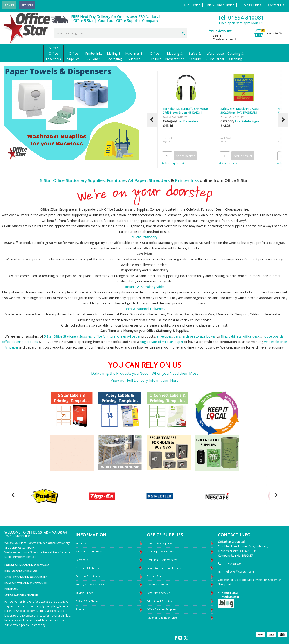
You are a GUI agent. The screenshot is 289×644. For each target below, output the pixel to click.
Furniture (116, 180)
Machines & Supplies (134, 56)
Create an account (224, 39)
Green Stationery (157, 584)
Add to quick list (173, 163)
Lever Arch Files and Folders (164, 568)
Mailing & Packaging (114, 56)
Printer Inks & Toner (94, 56)
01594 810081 (234, 564)
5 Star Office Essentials (53, 53)
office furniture (104, 336)
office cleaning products (20, 342)
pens (177, 336)
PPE (45, 342)
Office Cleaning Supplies (161, 609)
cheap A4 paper (129, 336)
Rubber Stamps (156, 576)
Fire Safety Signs (247, 121)
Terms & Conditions (88, 576)
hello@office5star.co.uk (240, 572)
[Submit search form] (183, 33)
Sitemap (81, 609)
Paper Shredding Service (162, 618)
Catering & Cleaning (235, 56)
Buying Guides (251, 5)
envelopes (164, 336)
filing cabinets (231, 336)
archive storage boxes (199, 336)
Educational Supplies (159, 601)
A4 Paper (137, 180)
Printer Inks (187, 180)
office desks (252, 336)
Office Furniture (155, 56)
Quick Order (191, 5)
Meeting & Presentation (175, 56)
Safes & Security (195, 56)
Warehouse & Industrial (215, 56)
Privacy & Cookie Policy (90, 584)
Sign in (217, 36)
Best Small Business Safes (162, 560)
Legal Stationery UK (159, 593)
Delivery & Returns (87, 568)
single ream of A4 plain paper (162, 342)
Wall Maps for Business (160, 551)
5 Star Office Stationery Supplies (72, 180)
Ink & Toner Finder (220, 5)
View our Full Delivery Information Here (145, 380)
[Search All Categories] (120, 33)
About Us (81, 543)
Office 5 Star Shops (87, 601)
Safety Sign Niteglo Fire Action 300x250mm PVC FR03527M (240, 111)
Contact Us (276, 5)
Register (27, 5)
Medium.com (230, 597)
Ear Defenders (188, 121)
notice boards (273, 336)
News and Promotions (89, 551)
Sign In (9, 5)
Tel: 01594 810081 (241, 17)
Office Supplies (73, 56)
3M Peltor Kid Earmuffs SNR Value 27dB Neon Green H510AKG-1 (185, 111)
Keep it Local (230, 593)
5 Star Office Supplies (160, 543)
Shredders (159, 180)
